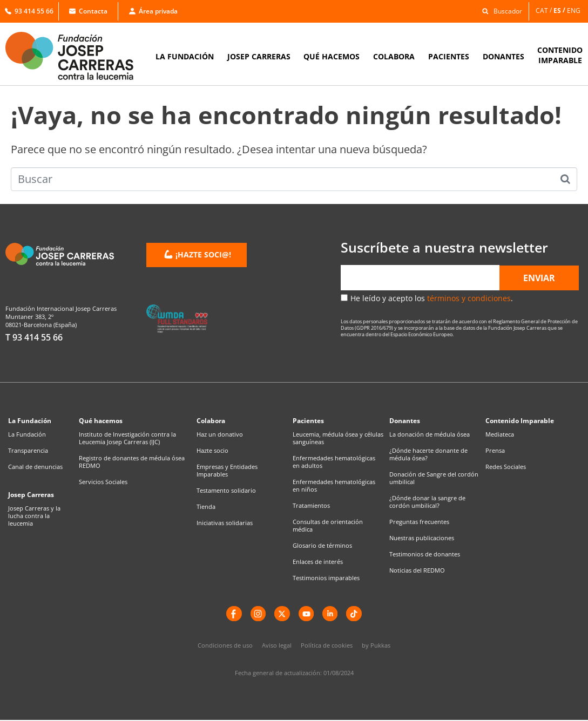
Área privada (153, 11)
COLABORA (394, 56)
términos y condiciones (469, 298)
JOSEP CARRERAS (259, 56)
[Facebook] (232, 614)
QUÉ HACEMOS (332, 56)
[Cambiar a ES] (560, 11)
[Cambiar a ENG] (575, 11)
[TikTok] (356, 614)
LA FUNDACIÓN (185, 56)
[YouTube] (307, 614)
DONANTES (503, 56)
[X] (282, 614)
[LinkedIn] (332, 614)
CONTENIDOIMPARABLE (560, 55)
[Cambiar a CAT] (545, 11)
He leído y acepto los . (432, 298)
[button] (499, 11)
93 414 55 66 (29, 11)
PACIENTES (449, 56)
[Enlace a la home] (76, 56)
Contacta (88, 11)
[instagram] (257, 614)
